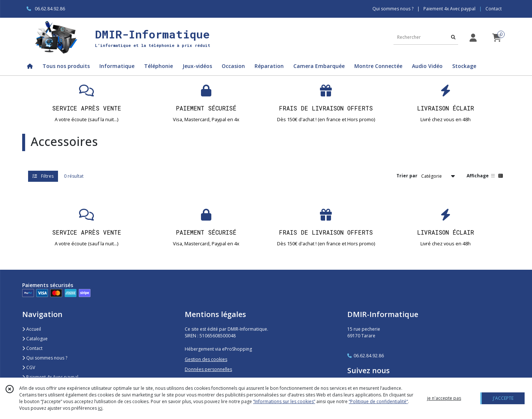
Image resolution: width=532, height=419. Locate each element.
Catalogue (35, 339)
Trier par (407, 176)
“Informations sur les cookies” (284, 401)
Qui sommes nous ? (45, 358)
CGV (29, 367)
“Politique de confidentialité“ (378, 401)
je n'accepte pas (444, 398)
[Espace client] (473, 38)
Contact (494, 9)
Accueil (32, 329)
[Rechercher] (453, 37)
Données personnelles (208, 369)
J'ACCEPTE (503, 398)
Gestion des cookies (206, 359)
